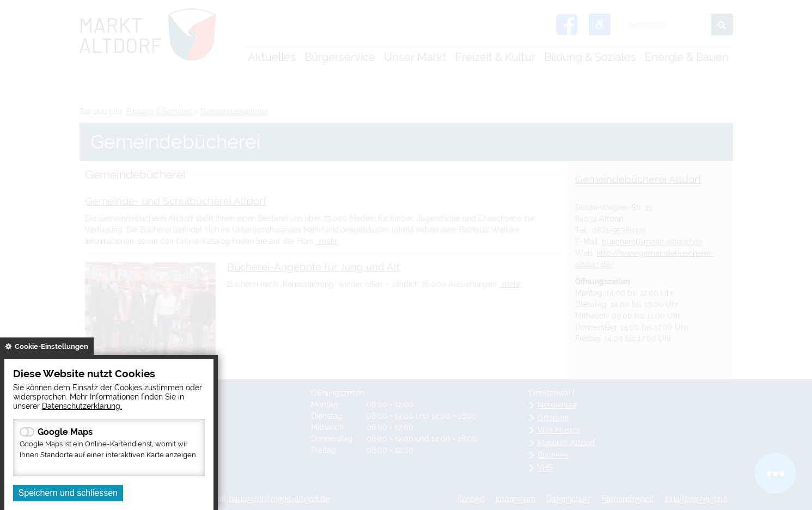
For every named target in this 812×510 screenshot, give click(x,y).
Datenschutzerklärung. (82, 406)
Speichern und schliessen (68, 493)
